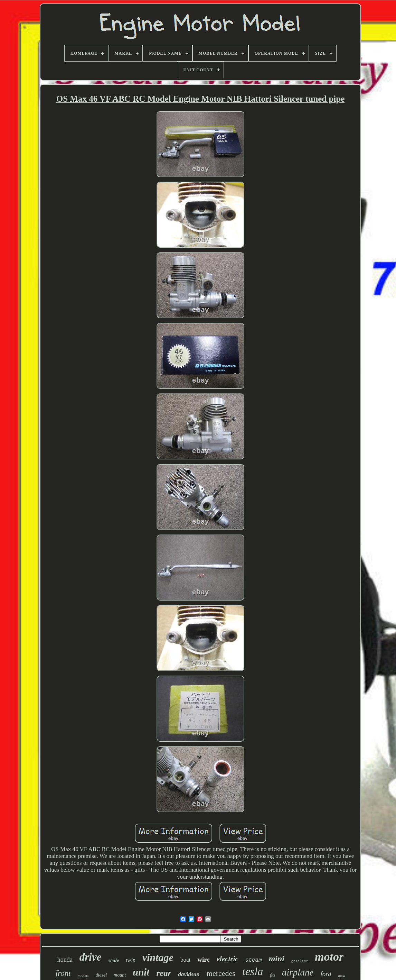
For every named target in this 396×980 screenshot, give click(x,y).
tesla (253, 971)
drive (91, 957)
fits (272, 975)
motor (329, 957)
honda (65, 960)
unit (141, 972)
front (63, 973)
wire (204, 959)
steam (254, 960)
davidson (189, 974)
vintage (158, 957)
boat (185, 960)
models (83, 976)
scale (114, 960)
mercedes (221, 973)
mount (120, 975)
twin (131, 960)
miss (342, 976)
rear (164, 973)
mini (277, 959)
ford (326, 974)
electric (228, 959)
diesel (101, 975)
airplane (298, 972)
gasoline (300, 961)
